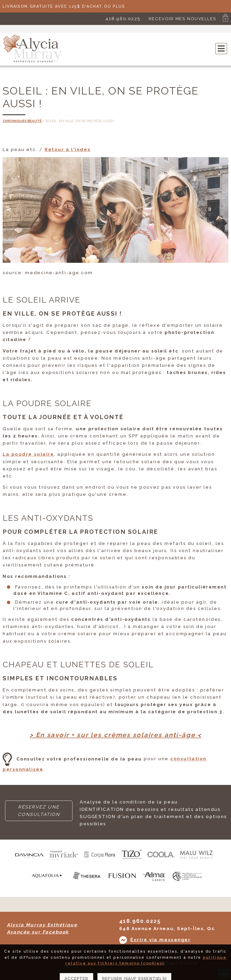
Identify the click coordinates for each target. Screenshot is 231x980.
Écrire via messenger (161, 940)
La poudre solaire (28, 454)
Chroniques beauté (22, 121)
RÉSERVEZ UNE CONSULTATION (39, 811)
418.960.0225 (123, 19)
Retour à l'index (68, 149)
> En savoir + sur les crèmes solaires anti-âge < (115, 735)
